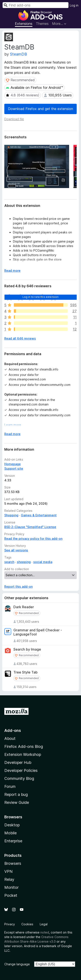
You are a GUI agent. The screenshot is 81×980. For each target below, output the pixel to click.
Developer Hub (18, 762)
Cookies (27, 924)
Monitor (11, 887)
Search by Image (27, 649)
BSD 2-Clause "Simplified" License (30, 527)
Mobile (10, 833)
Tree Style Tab (25, 672)
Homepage (13, 464)
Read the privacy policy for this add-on (33, 539)
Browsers (13, 863)
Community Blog (19, 778)
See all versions (16, 550)
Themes (42, 24)
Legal (44, 924)
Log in (74, 5)
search (9, 562)
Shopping (11, 515)
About (10, 738)
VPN (8, 871)
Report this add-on (18, 587)
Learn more (13, 425)
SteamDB (18, 54)
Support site (14, 468)
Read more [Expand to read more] (12, 271)
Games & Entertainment (39, 515)
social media (43, 562)
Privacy (10, 924)
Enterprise (13, 841)
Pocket (11, 895)
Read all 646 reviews (20, 338)
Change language (17, 964)
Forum (10, 786)
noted (45, 932)
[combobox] (36, 5)
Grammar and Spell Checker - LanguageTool (38, 632)
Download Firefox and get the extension (40, 109)
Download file (14, 119)
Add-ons (13, 730)
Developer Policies (21, 770)
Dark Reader (24, 607)
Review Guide (17, 802)
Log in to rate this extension (41, 297)
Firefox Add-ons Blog (24, 746)
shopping (24, 562)
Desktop (12, 825)
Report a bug (16, 794)
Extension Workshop (23, 754)
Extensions (24, 24)
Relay (9, 879)
